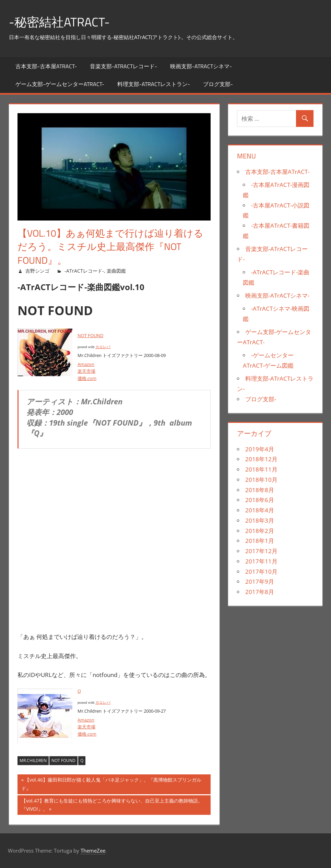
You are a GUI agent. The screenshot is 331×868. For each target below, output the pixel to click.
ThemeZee (93, 851)
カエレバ (103, 347)
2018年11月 (261, 469)
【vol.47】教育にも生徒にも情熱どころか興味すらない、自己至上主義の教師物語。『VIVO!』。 (112, 806)
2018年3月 (260, 520)
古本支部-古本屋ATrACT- (46, 66)
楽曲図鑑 (116, 271)
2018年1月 (260, 541)
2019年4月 (260, 449)
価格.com (87, 378)
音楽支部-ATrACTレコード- (123, 66)
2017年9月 (260, 581)
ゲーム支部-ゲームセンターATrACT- (60, 84)
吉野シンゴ (37, 271)
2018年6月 (260, 500)
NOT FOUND (90, 335)
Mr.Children (33, 760)
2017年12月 (261, 551)
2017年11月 (261, 561)
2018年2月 (260, 531)
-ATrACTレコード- (84, 271)
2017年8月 (260, 592)
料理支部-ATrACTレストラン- (154, 84)
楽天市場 (86, 371)
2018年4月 (260, 510)
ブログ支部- (218, 84)
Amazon (86, 364)
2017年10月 (261, 572)
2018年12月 (261, 459)
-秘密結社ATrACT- (59, 22)
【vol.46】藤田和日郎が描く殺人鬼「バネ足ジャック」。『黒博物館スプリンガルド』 (111, 785)
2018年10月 (261, 480)
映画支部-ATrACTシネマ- (201, 66)
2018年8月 (260, 490)
